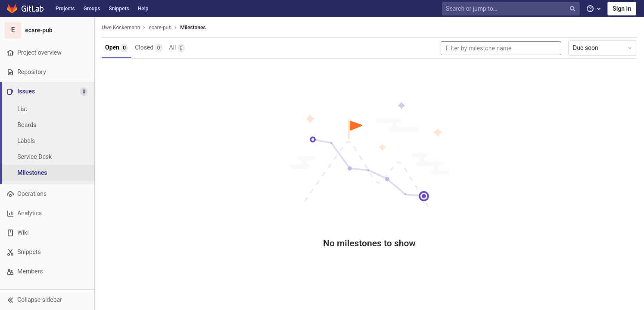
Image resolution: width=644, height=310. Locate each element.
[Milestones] (47, 173)
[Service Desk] (47, 157)
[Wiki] (47, 233)
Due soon (603, 48)
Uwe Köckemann (121, 28)
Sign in (622, 9)
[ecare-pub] (47, 30)
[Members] (47, 271)
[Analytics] (47, 213)
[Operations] (47, 194)
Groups (92, 9)
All (177, 48)
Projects (65, 9)
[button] (47, 300)
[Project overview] (47, 53)
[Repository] (47, 72)
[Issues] (48, 91)
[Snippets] (47, 252)
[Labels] (47, 141)
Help (143, 9)
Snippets (119, 9)
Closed (148, 48)
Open (117, 48)
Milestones (193, 28)
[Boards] (47, 125)
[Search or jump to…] (512, 9)
